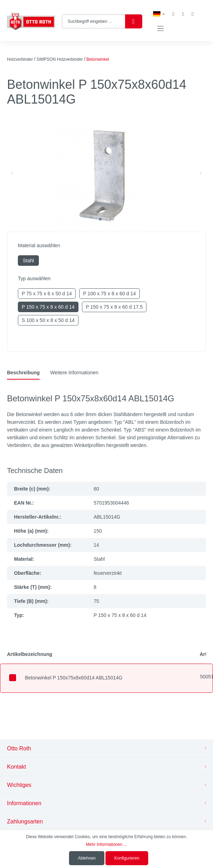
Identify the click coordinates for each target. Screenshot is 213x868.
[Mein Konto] (183, 14)
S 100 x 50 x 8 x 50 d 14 (48, 320)
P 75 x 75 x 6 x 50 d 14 (47, 294)
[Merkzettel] (173, 14)
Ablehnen (87, 858)
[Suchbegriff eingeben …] (94, 21)
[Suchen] (134, 21)
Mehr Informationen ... (106, 844)
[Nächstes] (200, 173)
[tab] (23, 373)
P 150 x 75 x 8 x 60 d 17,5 (114, 307)
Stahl (28, 261)
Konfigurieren (127, 858)
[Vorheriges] (12, 173)
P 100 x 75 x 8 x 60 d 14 (109, 294)
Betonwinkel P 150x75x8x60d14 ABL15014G (74, 678)
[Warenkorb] (193, 14)
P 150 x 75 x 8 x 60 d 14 (48, 307)
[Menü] (160, 29)
